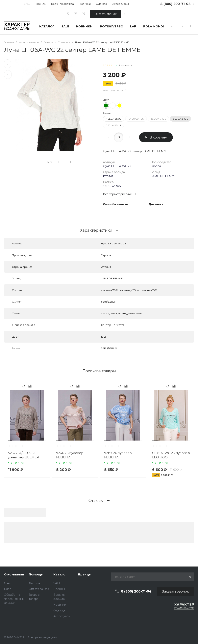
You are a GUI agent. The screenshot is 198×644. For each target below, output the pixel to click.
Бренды (41, 4)
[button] (10, 441)
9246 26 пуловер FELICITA (70, 455)
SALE (27, 4)
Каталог (60, 574)
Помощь (36, 574)
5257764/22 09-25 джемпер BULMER (24, 455)
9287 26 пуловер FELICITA (118, 455)
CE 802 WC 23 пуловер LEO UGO (171, 455)
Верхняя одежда (62, 4)
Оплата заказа (39, 589)
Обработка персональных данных (14, 599)
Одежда (101, 4)
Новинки (85, 4)
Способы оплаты (116, 204)
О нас (8, 583)
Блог (7, 589)
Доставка (156, 204)
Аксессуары (120, 4)
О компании (14, 574)
